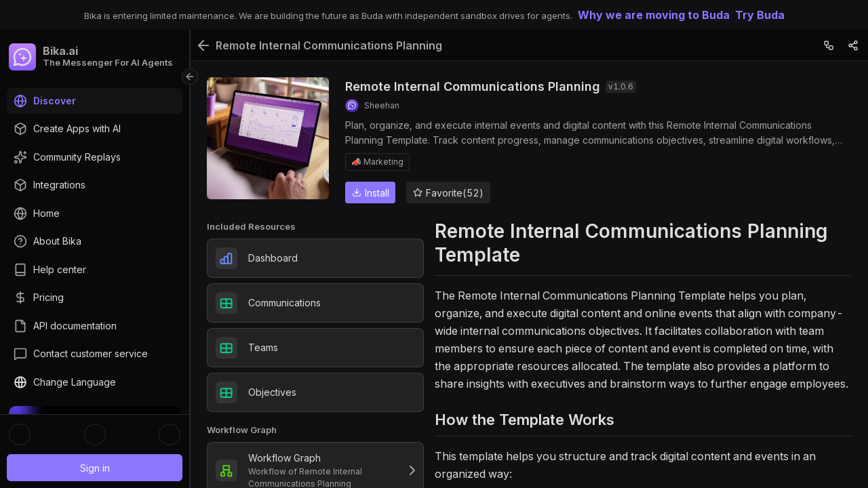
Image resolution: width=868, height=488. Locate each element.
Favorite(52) (448, 193)
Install (371, 193)
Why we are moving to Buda (654, 15)
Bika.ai (60, 51)
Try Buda (760, 15)
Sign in (95, 468)
